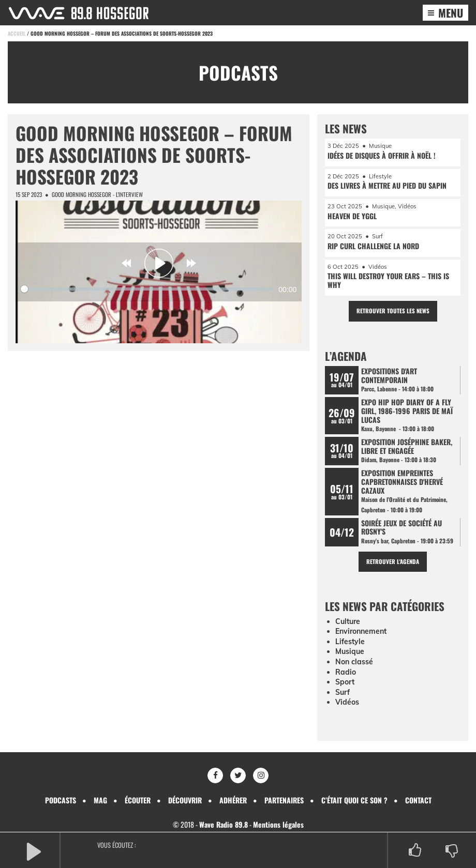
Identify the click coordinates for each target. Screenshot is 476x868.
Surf (343, 692)
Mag (100, 800)
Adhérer (233, 800)
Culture (348, 621)
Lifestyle (350, 642)
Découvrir (185, 800)
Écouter (138, 800)
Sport (345, 682)
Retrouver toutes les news (393, 311)
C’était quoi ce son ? (354, 800)
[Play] (159, 263)
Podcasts (61, 800)
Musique (350, 651)
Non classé (354, 662)
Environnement (361, 631)
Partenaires (284, 800)
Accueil (17, 33)
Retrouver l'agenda (393, 561)
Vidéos (347, 702)
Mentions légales (278, 824)
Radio (346, 672)
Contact (418, 800)
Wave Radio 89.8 (224, 824)
